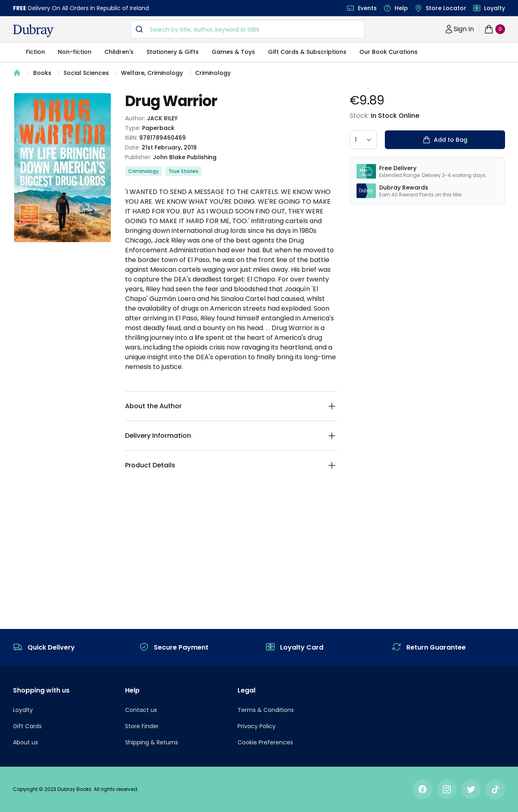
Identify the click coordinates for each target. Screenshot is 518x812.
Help (401, 8)
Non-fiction (75, 52)
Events (367, 8)
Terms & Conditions (266, 710)
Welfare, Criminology (152, 73)
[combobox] (247, 29)
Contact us (141, 710)
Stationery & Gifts (173, 52)
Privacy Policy (257, 726)
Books (42, 73)
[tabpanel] (63, 168)
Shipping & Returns (152, 742)
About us (25, 742)
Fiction (35, 52)
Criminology (213, 73)
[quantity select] (363, 140)
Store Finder (142, 726)
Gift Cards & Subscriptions (307, 52)
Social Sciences (86, 73)
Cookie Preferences (265, 742)
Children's (119, 52)
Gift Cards (27, 726)
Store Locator (446, 8)
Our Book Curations (388, 52)
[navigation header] (33, 31)
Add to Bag (445, 140)
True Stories (183, 171)
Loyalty (495, 8)
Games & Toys (233, 52)
